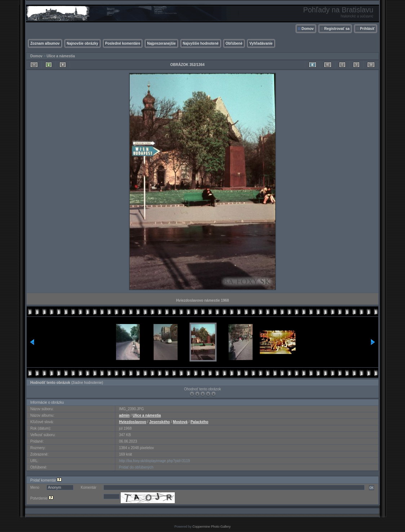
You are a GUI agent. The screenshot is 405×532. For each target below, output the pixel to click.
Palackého (199, 422)
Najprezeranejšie (161, 43)
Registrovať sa (337, 29)
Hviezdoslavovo (133, 422)
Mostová (180, 422)
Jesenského (159, 422)
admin (124, 415)
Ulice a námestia (61, 56)
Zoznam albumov (45, 43)
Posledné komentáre (123, 43)
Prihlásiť (367, 29)
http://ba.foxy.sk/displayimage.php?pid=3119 (154, 461)
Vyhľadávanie (261, 43)
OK (371, 488)
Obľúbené (234, 43)
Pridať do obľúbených (136, 467)
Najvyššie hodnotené (201, 43)
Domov (308, 29)
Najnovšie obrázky (83, 43)
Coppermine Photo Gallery (212, 527)
